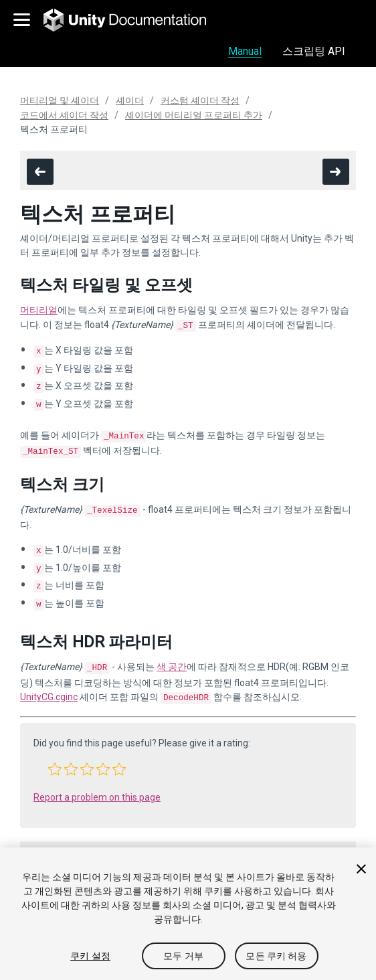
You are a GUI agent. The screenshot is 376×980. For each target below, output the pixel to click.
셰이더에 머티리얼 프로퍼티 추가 (194, 115)
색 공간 (172, 651)
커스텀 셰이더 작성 (200, 100)
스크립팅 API (314, 51)
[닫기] (361, 869)
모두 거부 (183, 956)
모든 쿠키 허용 (276, 956)
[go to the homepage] (134, 20)
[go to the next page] (336, 172)
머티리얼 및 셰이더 (60, 100)
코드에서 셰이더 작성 (64, 115)
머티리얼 (39, 310)
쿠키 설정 (90, 956)
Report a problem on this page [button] (97, 779)
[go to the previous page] (40, 172)
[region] (188, 914)
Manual (245, 51)
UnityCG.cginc (49, 679)
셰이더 (130, 100)
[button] (55, 750)
